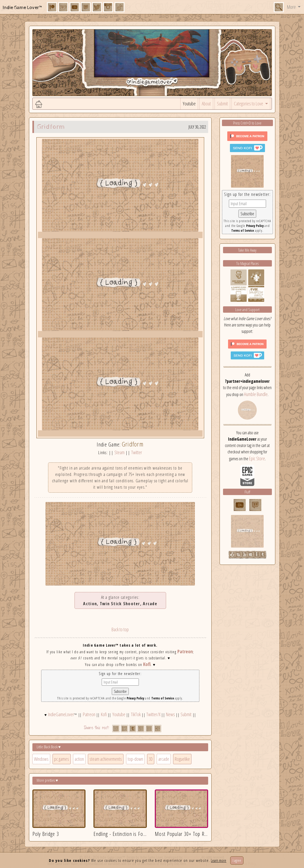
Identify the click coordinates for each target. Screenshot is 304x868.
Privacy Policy (135, 698)
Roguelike (182, 759)
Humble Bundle (256, 394)
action (79, 759)
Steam (119, 452)
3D (151, 759)
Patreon (185, 651)
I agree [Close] (237, 860)
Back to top (120, 629)
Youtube (189, 104)
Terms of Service (163, 698)
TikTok (136, 714)
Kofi (147, 664)
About (206, 104)
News (170, 714)
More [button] (292, 7)
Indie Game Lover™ (23, 8)
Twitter (137, 452)
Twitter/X (153, 714)
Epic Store (257, 458)
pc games (62, 759)
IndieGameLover (61, 714)
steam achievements (106, 759)
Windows (41, 759)
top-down (135, 759)
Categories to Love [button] (249, 104)
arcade (164, 759)
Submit (222, 104)
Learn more (219, 860)
